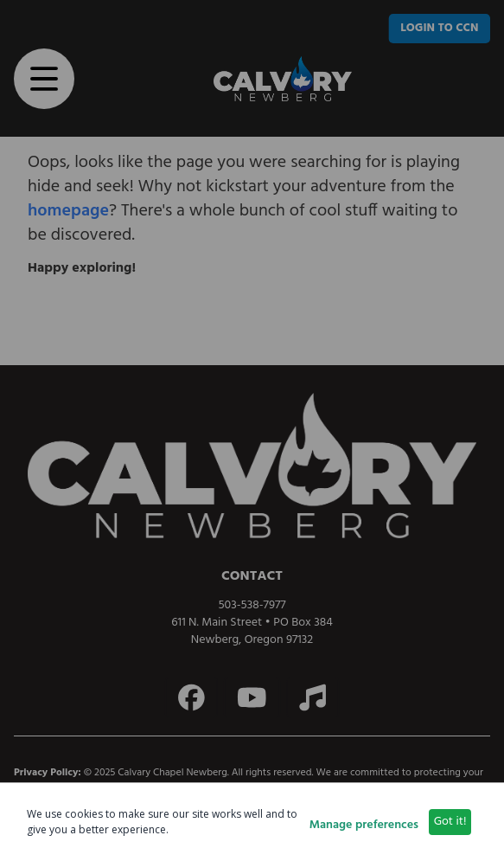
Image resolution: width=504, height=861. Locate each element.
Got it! (450, 822)
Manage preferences (364, 826)
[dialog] (252, 822)
